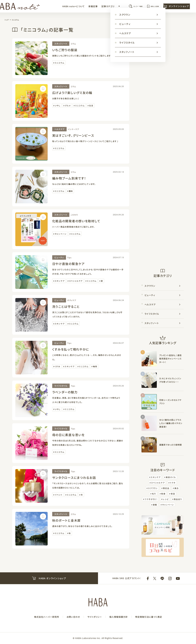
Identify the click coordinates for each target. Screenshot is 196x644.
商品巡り (178, 499)
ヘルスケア (59, 129)
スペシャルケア (76, 281)
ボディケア (72, 300)
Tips (69, 257)
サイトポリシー (95, 617)
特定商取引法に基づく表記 (149, 617)
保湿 (173, 494)
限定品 (166, 488)
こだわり (74, 215)
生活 (91, 105)
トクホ (173, 483)
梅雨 (95, 366)
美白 (177, 488)
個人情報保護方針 (119, 617)
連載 (155, 505)
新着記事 (73, 8)
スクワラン (150, 286)
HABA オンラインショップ (49, 578)
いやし (58, 105)
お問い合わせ (73, 617)
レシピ (166, 499)
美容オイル (171, 477)
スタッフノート (61, 44)
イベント (59, 495)
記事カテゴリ (88, 8)
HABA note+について (54, 8)
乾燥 (163, 494)
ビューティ (59, 257)
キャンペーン (61, 234)
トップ (7, 20)
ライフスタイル (61, 386)
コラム (73, 44)
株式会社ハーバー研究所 (47, 617)
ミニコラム (17, 20)
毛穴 (154, 494)
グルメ (68, 105)
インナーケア (73, 129)
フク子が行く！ (151, 499)
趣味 (71, 191)
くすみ (58, 366)
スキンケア (60, 281)
